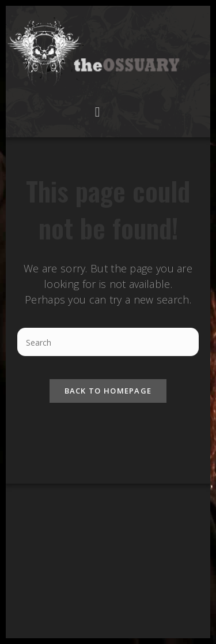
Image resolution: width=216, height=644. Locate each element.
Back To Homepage (108, 391)
